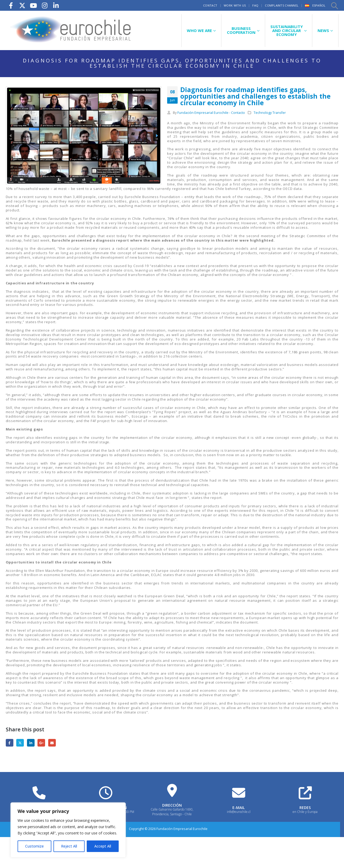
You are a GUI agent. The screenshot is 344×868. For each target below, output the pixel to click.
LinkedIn (31, 743)
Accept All (103, 846)
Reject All (69, 846)
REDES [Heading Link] (305, 808)
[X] (22, 5)
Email (52, 743)
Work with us (235, 5)
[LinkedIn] (56, 5)
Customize (34, 846)
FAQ (255, 5)
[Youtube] (34, 5)
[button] (334, 6)
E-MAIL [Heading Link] (239, 808)
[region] (68, 830)
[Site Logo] (71, 30)
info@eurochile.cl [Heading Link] (239, 812)
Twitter (20, 743)
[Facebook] (11, 5)
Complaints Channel (282, 5)
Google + (41, 743)
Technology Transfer (270, 113)
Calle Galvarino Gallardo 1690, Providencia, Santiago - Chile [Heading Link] (172, 812)
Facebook (10, 743)
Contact (210, 5)
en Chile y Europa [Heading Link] (305, 812)
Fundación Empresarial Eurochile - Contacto (211, 113)
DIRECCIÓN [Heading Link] (172, 805)
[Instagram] (45, 5)
